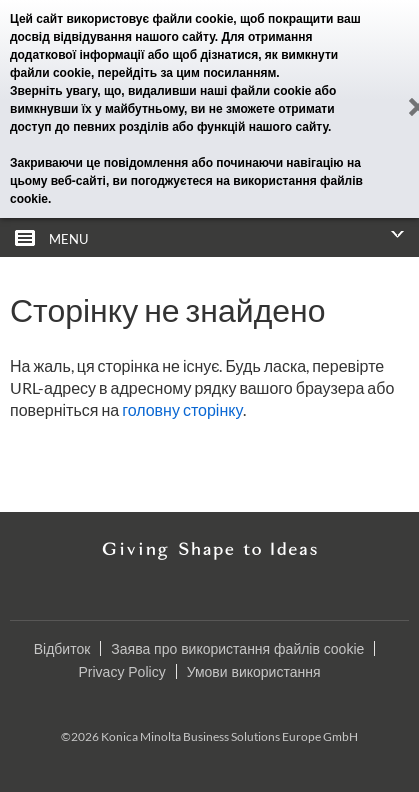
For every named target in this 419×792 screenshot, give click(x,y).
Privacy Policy (122, 672)
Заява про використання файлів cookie (237, 649)
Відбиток (62, 649)
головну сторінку (182, 409)
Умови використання (254, 672)
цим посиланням (226, 73)
